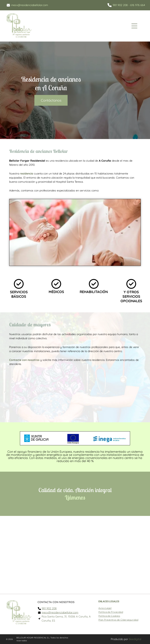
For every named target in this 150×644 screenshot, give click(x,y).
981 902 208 (120, 5)
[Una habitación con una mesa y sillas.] (75, 393)
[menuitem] (105, 608)
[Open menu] (134, 26)
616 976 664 (138, 5)
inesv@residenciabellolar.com (30, 5)
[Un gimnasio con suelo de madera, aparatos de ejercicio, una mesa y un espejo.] (120, 393)
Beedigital (135, 639)
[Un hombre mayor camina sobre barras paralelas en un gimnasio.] (30, 393)
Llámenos (75, 497)
